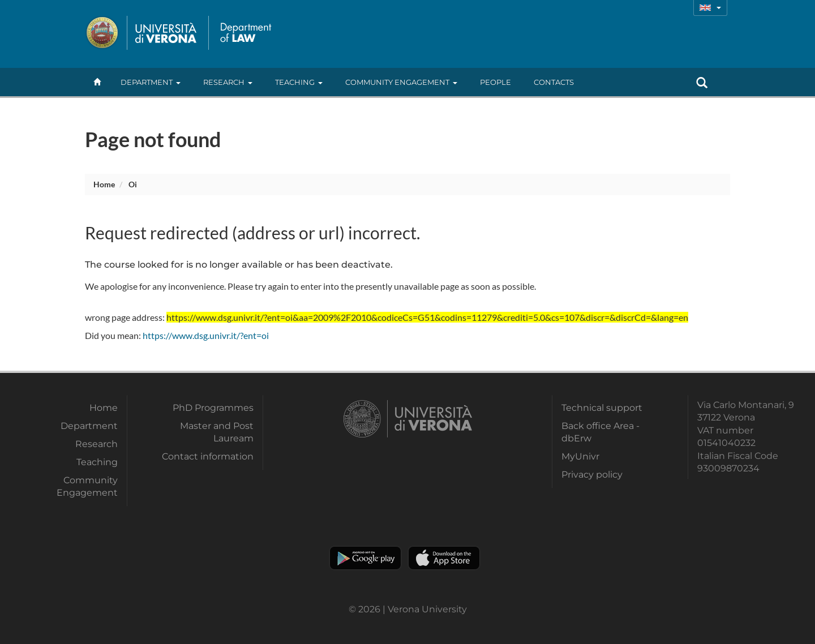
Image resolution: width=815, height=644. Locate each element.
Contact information (208, 456)
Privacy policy (592, 475)
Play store (365, 558)
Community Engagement (401, 82)
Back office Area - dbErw (600, 432)
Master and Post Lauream (217, 432)
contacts (554, 82)
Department (151, 82)
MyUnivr (580, 456)
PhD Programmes (213, 408)
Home (104, 184)
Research (228, 82)
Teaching (299, 82)
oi (133, 184)
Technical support (602, 408)
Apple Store (444, 558)
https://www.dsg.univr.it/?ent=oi (206, 335)
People (496, 82)
